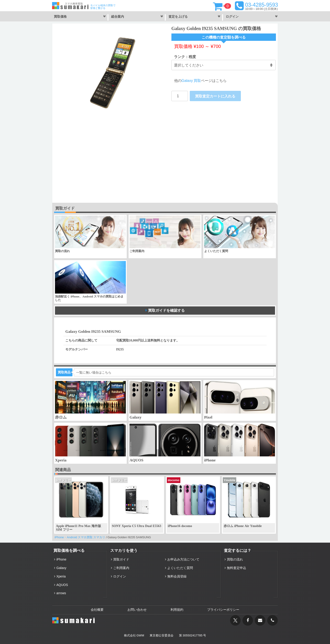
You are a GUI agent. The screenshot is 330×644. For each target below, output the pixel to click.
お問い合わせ (137, 610)
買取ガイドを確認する (166, 310)
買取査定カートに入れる (215, 96)
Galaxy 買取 (191, 80)
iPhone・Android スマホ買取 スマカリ (80, 537)
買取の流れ (235, 559)
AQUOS (62, 585)
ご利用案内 (121, 568)
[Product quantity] (180, 96)
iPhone (61, 559)
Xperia (61, 576)
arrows (61, 593)
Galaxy (61, 568)
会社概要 (97, 610)
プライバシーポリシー (223, 610)
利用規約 (177, 610)
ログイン (120, 576)
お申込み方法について (183, 559)
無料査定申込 (236, 568)
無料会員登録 (177, 576)
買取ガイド (121, 559)
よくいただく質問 (180, 568)
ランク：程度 (185, 57)
